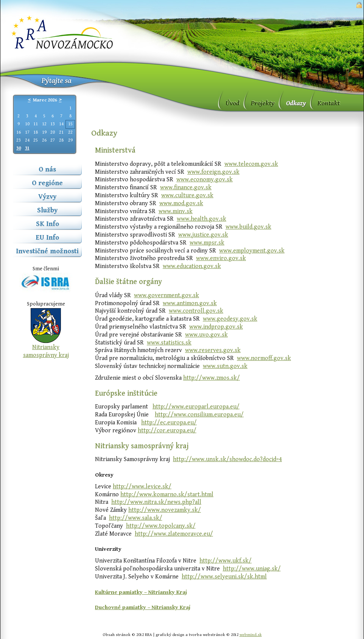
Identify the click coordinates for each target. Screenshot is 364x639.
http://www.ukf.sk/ (226, 561)
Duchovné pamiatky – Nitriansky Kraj (143, 607)
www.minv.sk (176, 211)
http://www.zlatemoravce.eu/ (174, 534)
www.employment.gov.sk (252, 251)
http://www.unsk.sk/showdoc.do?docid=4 (227, 459)
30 (19, 148)
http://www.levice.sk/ (142, 487)
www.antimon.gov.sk (190, 303)
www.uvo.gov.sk (206, 335)
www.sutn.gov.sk (225, 366)
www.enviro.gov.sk (221, 258)
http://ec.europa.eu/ (169, 423)
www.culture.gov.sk (187, 196)
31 (27, 148)
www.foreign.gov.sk (213, 172)
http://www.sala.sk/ (136, 518)
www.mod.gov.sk (181, 203)
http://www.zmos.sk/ (212, 378)
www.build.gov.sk (248, 227)
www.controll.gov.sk (196, 311)
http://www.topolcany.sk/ (161, 526)
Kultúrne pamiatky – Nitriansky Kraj (141, 592)
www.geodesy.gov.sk (230, 319)
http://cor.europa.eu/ (167, 431)
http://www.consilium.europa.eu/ (199, 415)
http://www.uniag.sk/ (252, 569)
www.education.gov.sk (192, 266)
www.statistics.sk (169, 343)
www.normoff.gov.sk (264, 358)
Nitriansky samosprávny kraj (46, 351)
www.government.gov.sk (166, 295)
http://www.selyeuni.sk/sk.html (224, 577)
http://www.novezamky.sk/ (165, 510)
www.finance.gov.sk (186, 188)
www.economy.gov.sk (205, 180)
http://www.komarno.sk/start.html (167, 495)
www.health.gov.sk (201, 219)
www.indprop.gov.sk (216, 327)
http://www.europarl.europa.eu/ (196, 407)
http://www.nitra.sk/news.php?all (156, 502)
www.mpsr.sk (207, 243)
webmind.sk (251, 635)
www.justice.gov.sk (203, 235)
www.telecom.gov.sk (251, 164)
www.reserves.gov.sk (213, 350)
